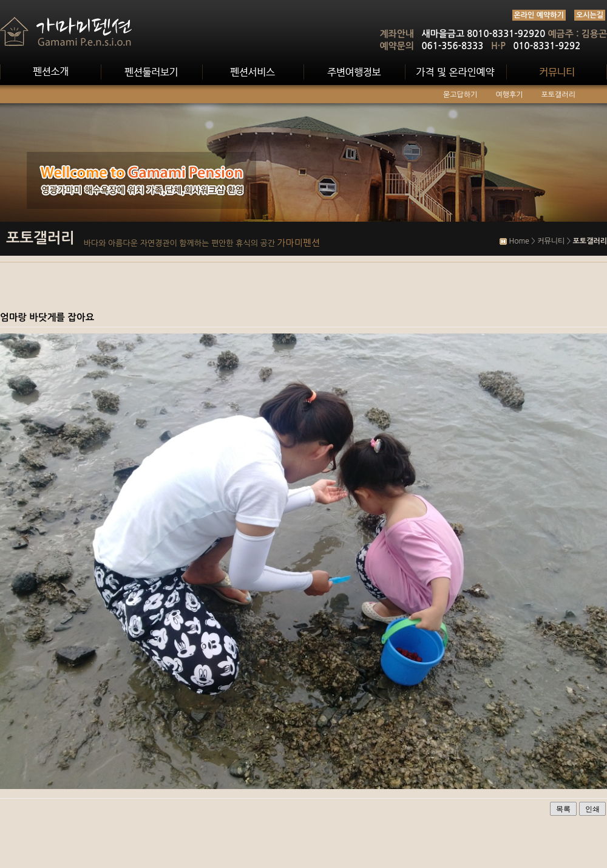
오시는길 (590, 15)
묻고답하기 (460, 95)
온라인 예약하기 (539, 15)
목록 (563, 809)
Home (519, 241)
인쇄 (592, 809)
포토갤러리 (558, 95)
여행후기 (509, 95)
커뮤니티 (551, 241)
